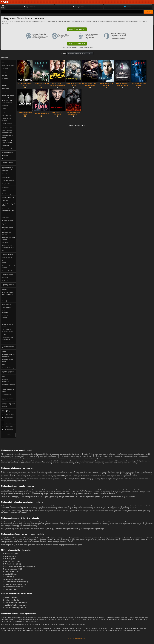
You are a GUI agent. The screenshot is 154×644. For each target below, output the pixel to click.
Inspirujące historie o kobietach (7, 163)
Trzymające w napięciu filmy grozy (8, 347)
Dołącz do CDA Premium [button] (77, 29)
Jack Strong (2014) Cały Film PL (25, 84)
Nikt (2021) (27, 511)
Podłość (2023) (125, 474)
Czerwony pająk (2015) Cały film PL (57, 113)
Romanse (4, 289)
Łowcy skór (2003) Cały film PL (25, 113)
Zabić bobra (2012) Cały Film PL (139, 84)
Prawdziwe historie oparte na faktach (9, 267)
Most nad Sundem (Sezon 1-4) (16, 608)
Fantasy (4, 112)
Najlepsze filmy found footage (7, 228)
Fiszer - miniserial (11, 598)
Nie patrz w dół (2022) (13, 561)
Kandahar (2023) (11, 589)
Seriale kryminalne (7, 308)
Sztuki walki (5, 321)
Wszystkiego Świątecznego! (6, 380)
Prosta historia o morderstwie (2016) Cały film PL (57, 84)
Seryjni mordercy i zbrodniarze (7, 312)
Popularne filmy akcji (7, 254)
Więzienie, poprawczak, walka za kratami (8, 372)
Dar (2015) (62, 476)
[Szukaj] (72, 12)
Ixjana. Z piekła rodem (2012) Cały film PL (74, 113)
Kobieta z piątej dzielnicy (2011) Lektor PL (90, 84)
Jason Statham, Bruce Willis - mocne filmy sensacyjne (8, 169)
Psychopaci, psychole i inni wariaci (8, 285)
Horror (3, 159)
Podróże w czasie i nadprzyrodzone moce (8, 247)
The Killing (39, 494)
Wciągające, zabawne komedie (8, 360)
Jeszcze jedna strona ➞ (76, 125)
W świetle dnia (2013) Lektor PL (106, 84)
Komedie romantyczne (8, 194)
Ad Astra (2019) (56, 540)
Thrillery (4, 334)
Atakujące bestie (6, 72)
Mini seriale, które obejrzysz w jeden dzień (8, 210)
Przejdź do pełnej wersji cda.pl (77, 639)
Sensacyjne (5, 301)
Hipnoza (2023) (80, 479)
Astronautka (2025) (12, 554)
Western (4, 365)
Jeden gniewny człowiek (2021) (17, 582)
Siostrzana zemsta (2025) (15, 579)
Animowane (5, 69)
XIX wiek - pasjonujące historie (8, 391)
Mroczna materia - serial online (16, 603)
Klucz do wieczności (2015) (15, 587)
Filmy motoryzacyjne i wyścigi (7, 136)
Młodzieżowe (5, 217)
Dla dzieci (4, 85)
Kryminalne (5, 201)
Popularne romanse (7, 257)
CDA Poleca (5, 82)
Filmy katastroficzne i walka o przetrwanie (7, 131)
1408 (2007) (10, 577)
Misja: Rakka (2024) (135, 511)
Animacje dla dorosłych (8, 65)
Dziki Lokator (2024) (12, 572)
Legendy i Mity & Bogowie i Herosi (9, 205)
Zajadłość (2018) (11, 574)
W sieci (4, 351)
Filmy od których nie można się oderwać (7, 141)
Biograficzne (5, 79)
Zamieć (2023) (111, 619)
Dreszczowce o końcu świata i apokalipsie (8, 101)
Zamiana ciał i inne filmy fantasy (8, 399)
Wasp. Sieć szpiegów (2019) (36, 524)
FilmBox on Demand (7, 115)
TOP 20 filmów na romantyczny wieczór (7, 330)
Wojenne (4, 376)
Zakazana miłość (6, 395)
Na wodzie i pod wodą (8, 221)
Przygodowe (5, 278)
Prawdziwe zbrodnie (7, 271)
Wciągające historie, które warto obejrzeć (9, 355)
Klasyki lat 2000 (6, 184)
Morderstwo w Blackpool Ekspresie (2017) (20, 567)
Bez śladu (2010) (28, 497)
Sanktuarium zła (28, 630)
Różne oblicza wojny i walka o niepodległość (8, 293)
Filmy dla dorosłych (7, 124)
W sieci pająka (124, 524)
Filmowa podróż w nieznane (7, 120)
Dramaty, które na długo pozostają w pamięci (8, 96)
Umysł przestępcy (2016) (14, 569)
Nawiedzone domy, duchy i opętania (9, 238)
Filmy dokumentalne (7, 127)
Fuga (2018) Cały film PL (41, 113)
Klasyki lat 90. (5, 187)
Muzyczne (4, 214)
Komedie (4, 191)
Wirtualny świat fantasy (8, 368)
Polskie (4, 251)
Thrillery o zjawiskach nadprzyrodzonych (7, 339)
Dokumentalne (6, 89)
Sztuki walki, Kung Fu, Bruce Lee (8, 325)
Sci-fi (3, 298)
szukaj (149, 12)
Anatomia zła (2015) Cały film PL (41, 84)
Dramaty (4, 92)
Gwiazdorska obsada (7, 152)
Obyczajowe (5, 242)
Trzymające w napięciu (8, 343)
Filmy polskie (5, 146)
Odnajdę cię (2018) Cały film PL (74, 84)
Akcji (3, 62)
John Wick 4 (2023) (20, 508)
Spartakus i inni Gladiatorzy (6, 317)
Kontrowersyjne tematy (8, 197)
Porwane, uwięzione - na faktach (8, 262)
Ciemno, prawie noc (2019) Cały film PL (122, 84)
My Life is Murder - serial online (16, 605)
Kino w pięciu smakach (8, 181)
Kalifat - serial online (12, 600)
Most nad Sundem (72, 492)
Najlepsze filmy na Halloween (7, 233)
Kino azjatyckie (6, 177)
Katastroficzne (6, 174)
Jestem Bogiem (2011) (13, 564)
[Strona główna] (5, 2)
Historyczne (5, 156)
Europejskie (5, 105)
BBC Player (5, 75)
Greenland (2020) (7, 619)
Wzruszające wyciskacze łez (8, 385)
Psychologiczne (6, 281)
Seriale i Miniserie (6, 304)
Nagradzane (5, 224)
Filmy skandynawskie (7, 149)
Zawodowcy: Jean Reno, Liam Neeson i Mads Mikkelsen (8, 405)
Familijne (4, 109)
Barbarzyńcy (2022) (8, 630)
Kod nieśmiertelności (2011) (16, 584)
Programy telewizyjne (7, 274)
